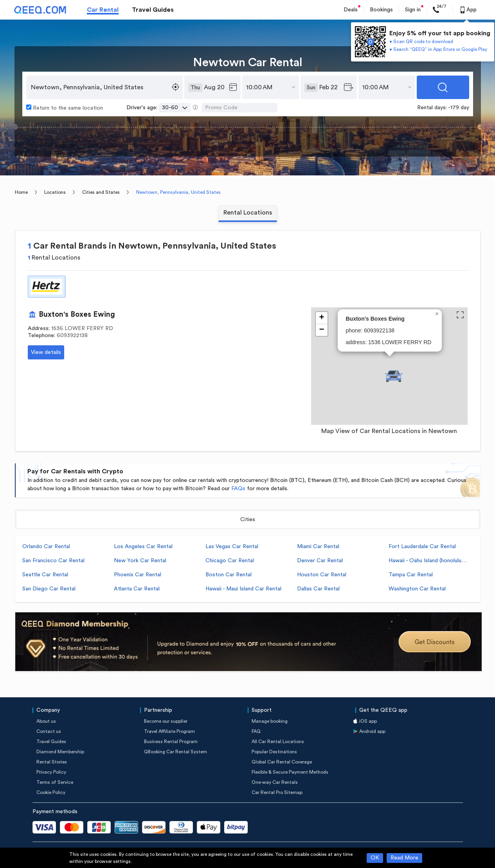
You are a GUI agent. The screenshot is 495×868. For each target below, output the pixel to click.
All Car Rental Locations (278, 742)
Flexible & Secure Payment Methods (290, 772)
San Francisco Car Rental (53, 561)
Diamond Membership (60, 752)
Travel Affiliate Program (169, 731)
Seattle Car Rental (45, 575)
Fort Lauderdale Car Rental (422, 547)
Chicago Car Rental (230, 561)
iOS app (368, 721)
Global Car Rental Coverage (282, 762)
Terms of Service (55, 782)
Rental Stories (52, 762)
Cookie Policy (51, 792)
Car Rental (103, 10)
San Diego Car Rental (49, 589)
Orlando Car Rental (46, 547)
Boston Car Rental (229, 575)
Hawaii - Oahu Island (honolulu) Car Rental (428, 561)
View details (46, 352)
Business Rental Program (171, 742)
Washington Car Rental (417, 589)
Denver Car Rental (320, 561)
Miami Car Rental (318, 547)
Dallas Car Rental (318, 589)
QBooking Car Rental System (175, 752)
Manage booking (270, 721)
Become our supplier (166, 721)
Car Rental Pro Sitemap (277, 792)
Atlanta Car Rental (137, 589)
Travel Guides (153, 10)
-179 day (459, 108)
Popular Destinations (274, 752)
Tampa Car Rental (411, 575)
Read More (404, 858)
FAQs (238, 489)
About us (46, 721)
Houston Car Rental (322, 575)
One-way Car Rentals (275, 782)
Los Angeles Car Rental (143, 547)
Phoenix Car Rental (138, 575)
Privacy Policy (51, 772)
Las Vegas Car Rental (232, 547)
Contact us (49, 731)
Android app (372, 731)
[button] (394, 376)
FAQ (256, 731)
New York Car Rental (140, 561)
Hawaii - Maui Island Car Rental (243, 589)
